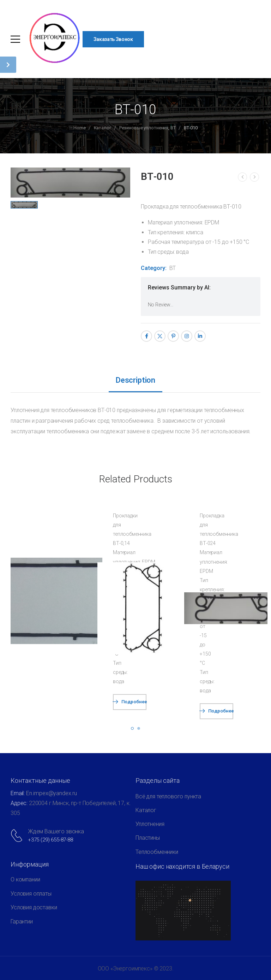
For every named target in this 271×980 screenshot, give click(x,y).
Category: (154, 268)
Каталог (103, 128)
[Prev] (242, 177)
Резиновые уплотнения (144, 128)
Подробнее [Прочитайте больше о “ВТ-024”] (221, 711)
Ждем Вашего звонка (56, 831)
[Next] (254, 177)
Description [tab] (135, 380)
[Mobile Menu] (15, 39)
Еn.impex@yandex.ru (52, 793)
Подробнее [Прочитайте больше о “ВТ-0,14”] (134, 702)
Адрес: (20, 803)
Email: (18, 793)
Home (79, 128)
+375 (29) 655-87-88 (50, 840)
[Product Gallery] (119, 187)
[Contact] (18, 835)
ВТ (173, 128)
